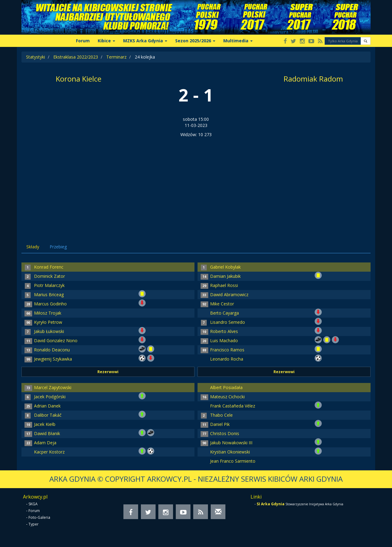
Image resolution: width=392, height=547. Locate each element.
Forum (83, 41)
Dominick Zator (49, 276)
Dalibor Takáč (48, 415)
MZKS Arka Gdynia (145, 41)
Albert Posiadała (226, 387)
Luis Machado (224, 340)
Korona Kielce (79, 79)
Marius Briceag (49, 295)
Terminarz (116, 57)
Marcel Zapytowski (53, 387)
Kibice (106, 41)
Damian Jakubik (225, 276)
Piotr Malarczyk (49, 285)
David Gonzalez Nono (56, 340)
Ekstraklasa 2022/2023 (76, 57)
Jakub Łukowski (49, 331)
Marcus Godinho (50, 304)
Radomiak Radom (313, 79)
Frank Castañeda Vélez (233, 406)
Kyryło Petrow (48, 322)
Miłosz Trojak (48, 313)
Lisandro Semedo (228, 322)
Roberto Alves (224, 331)
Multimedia (238, 41)
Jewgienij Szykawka (53, 359)
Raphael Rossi (224, 285)
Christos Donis (225, 433)
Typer (34, 524)
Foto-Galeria (39, 517)
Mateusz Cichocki (227, 397)
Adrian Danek (47, 406)
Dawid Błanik (47, 433)
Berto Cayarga (224, 313)
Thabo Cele (221, 415)
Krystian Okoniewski (230, 452)
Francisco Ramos (227, 350)
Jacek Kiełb (45, 424)
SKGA (33, 504)
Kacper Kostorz (49, 452)
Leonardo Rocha (227, 359)
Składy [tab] (33, 247)
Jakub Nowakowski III (231, 443)
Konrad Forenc (49, 267)
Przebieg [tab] (58, 247)
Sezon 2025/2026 (195, 41)
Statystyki (36, 57)
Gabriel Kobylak (225, 267)
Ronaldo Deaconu (52, 350)
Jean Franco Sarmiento (233, 461)
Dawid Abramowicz (229, 295)
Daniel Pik (220, 424)
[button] (366, 41)
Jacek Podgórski (50, 397)
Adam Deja (45, 443)
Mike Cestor (222, 304)
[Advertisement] (196, 184)
